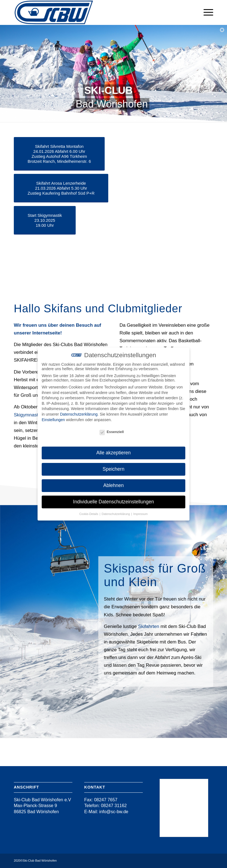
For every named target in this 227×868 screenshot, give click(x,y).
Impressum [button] (141, 514)
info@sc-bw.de (113, 812)
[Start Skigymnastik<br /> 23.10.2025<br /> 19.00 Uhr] (45, 220)
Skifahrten (149, 626)
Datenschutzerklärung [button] (116, 514)
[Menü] (206, 12)
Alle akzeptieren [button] (114, 453)
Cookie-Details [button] (89, 514)
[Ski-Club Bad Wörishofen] (54, 12)
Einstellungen (53, 420)
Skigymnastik (28, 415)
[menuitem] (206, 12)
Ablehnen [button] (113, 485)
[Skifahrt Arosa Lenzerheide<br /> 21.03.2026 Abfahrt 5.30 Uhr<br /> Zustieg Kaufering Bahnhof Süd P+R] (61, 188)
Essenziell (112, 432)
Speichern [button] (114, 469)
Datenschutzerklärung (79, 414)
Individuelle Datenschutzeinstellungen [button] (114, 502)
